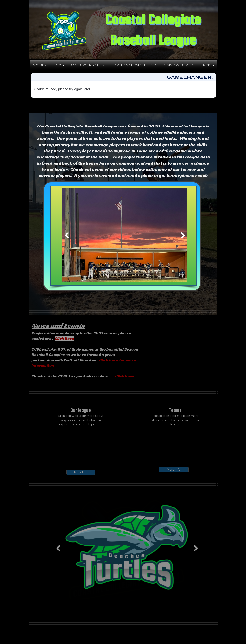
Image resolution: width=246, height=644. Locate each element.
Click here (125, 376)
